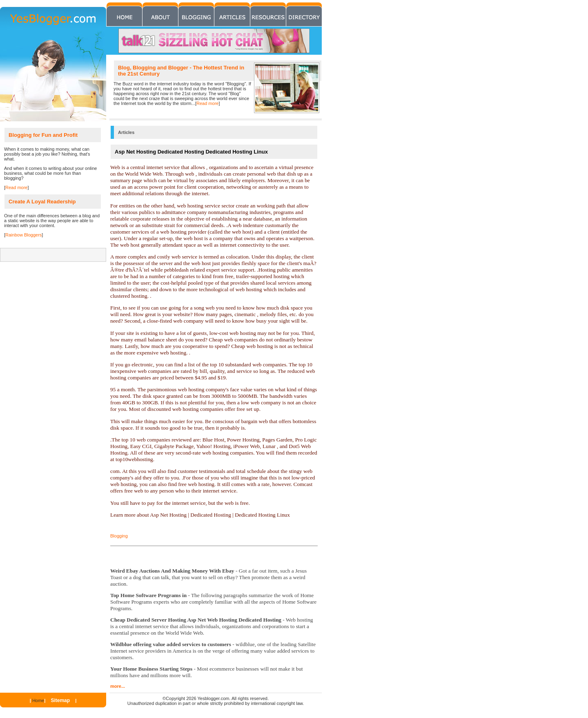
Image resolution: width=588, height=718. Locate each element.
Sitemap (60, 700)
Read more (207, 103)
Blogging (119, 536)
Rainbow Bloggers (23, 235)
